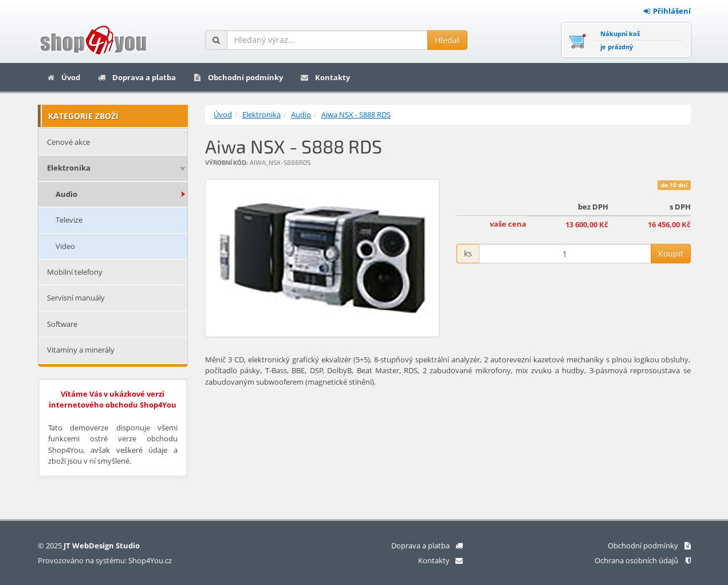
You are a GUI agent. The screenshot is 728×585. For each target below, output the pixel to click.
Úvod (63, 77)
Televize (69, 220)
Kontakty (325, 77)
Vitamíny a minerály (81, 350)
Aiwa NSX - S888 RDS (356, 114)
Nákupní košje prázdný (620, 40)
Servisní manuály (76, 298)
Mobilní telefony (75, 272)
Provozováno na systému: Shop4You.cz (105, 560)
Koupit (671, 253)
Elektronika (69, 168)
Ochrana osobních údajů (643, 560)
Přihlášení (667, 11)
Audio (66, 194)
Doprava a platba (137, 77)
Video (65, 246)
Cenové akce (68, 142)
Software (62, 324)
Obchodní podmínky (238, 77)
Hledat (447, 40)
